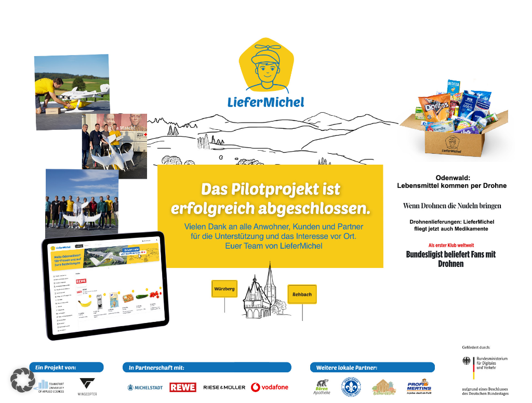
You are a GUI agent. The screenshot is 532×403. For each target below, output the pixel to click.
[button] (23, 380)
